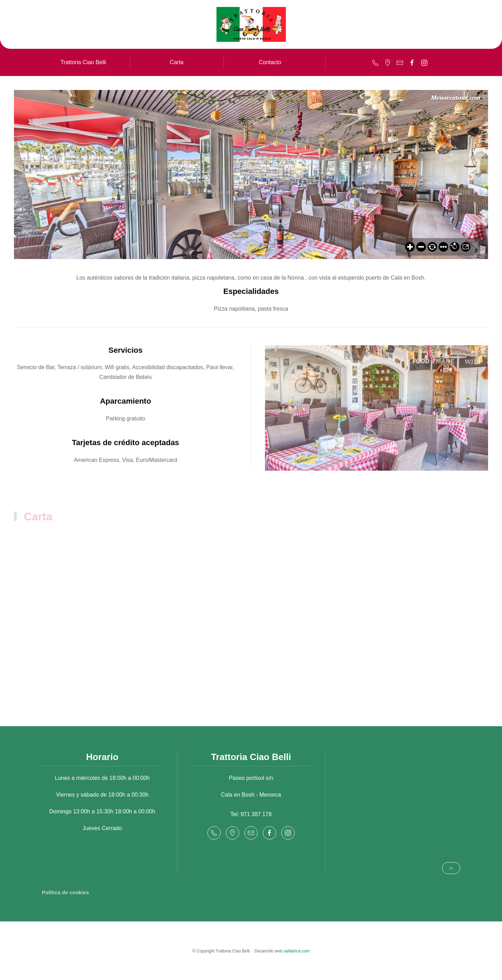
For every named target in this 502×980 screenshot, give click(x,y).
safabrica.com (296, 951)
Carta (177, 62)
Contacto (270, 62)
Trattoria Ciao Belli (83, 62)
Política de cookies (65, 892)
